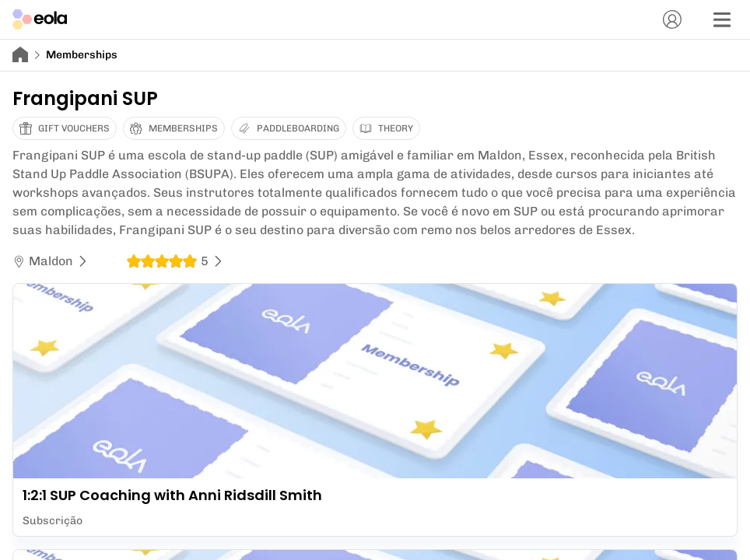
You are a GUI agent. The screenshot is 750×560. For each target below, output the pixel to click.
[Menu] (722, 19)
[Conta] (672, 19)
